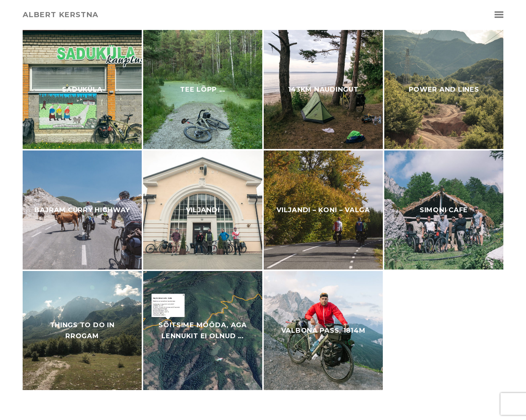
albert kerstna (60, 15)
